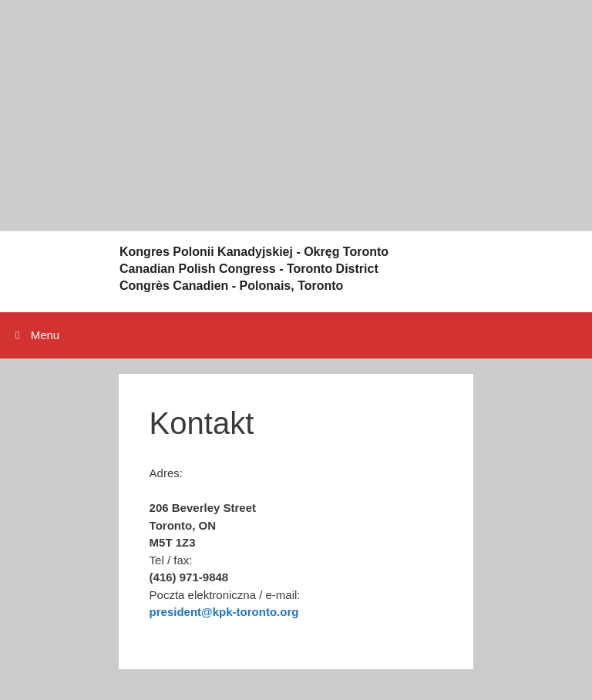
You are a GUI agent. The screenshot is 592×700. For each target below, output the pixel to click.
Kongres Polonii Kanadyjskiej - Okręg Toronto (254, 252)
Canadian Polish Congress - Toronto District (249, 269)
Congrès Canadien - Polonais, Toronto (231, 286)
